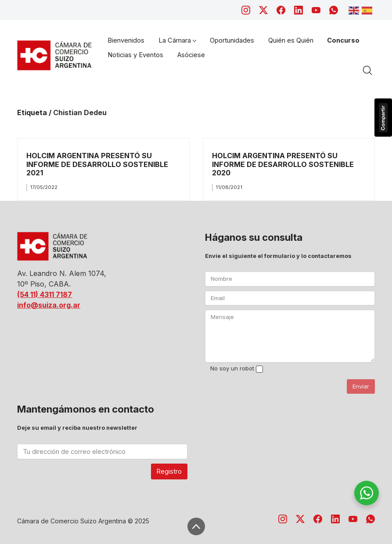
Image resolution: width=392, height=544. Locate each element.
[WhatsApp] (334, 10)
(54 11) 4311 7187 (45, 294)
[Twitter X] (263, 10)
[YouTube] (316, 10)
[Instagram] (246, 10)
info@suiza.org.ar (49, 305)
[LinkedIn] (298, 10)
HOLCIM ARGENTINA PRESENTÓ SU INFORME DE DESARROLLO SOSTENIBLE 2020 (283, 164)
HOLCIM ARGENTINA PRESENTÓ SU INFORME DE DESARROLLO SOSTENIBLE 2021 (97, 164)
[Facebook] (281, 10)
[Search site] (367, 70)
